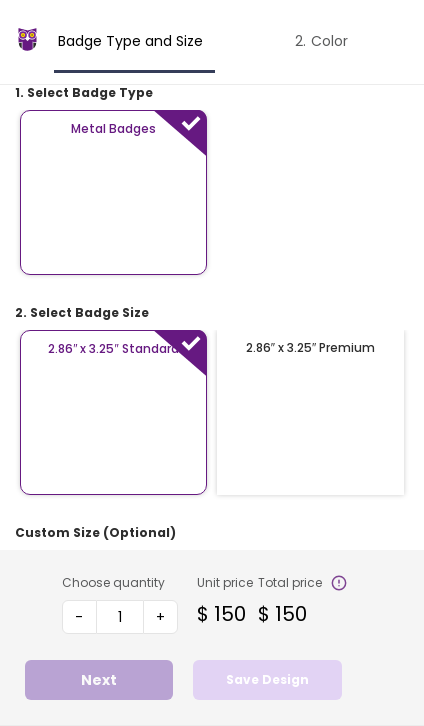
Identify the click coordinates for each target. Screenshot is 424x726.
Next (99, 680)
